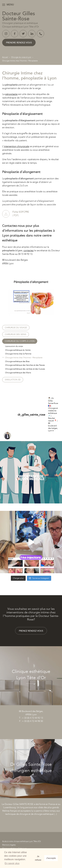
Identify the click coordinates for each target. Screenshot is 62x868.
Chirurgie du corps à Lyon (21, 57)
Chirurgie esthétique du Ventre (18, 350)
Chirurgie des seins (16, 334)
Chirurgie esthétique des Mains (18, 373)
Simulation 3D (13, 380)
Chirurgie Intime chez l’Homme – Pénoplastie (24, 358)
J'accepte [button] (51, 858)
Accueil (5, 57)
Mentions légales (9, 845)
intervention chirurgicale (17, 146)
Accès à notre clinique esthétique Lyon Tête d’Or (22, 841)
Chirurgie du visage (16, 328)
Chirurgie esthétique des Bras (17, 361)
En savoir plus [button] (12, 863)
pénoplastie (11, 94)
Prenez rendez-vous (31, 631)
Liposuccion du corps (14, 346)
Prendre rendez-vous (19, 43)
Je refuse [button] (38, 858)
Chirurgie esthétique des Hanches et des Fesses (25, 365)
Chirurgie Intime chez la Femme (18, 354)
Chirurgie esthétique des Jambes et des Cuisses (25, 369)
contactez (29, 250)
